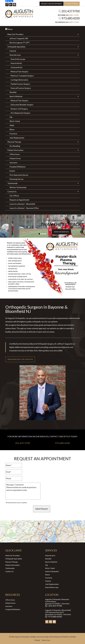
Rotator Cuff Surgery (19, 109)
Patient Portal (72, 4)
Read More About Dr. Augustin (20, 359)
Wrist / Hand (15, 121)
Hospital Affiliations (18, 167)
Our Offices (14, 196)
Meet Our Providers (15, 34)
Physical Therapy (14, 142)
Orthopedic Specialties (16, 47)
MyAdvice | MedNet (69, 637)
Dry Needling (15, 146)
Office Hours (15, 154)
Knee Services (15, 55)
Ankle (12, 125)
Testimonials (13, 183)
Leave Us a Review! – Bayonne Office (24, 208)
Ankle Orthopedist (52, 571)
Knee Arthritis (16, 63)
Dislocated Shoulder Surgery (22, 105)
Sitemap (37, 640)
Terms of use (46, 640)
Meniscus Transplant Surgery (22, 76)
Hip (11, 117)
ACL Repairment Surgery (21, 113)
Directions (74, 15)
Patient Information (15, 150)
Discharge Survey (17, 179)
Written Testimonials (18, 187)
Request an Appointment (52, 4)
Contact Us (12, 192)
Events (12, 171)
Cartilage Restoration (19, 80)
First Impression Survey (19, 175)
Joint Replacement (17, 138)
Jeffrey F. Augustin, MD (19, 38)
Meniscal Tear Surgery (19, 72)
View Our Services (61, 232)
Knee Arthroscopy (18, 59)
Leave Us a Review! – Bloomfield (22, 204)
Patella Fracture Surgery (20, 84)
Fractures (13, 134)
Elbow (12, 129)
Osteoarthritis (16, 67)
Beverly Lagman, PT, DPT (20, 43)
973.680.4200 (71, 18)
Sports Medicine (16, 96)
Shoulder (13, 92)
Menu (9, 29)
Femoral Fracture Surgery (21, 88)
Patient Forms (15, 158)
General (13, 51)
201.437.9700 (71, 11)
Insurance (13, 163)
